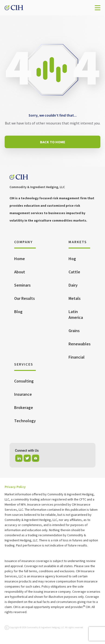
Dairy (73, 285)
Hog (72, 259)
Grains (74, 331)
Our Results (25, 298)
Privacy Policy (15, 487)
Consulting (24, 381)
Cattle (74, 272)
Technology (25, 421)
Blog (18, 312)
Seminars (22, 285)
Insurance (23, 394)
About (20, 272)
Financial (77, 357)
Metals (75, 298)
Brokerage (24, 407)
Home (20, 259)
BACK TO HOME (53, 142)
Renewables (80, 344)
